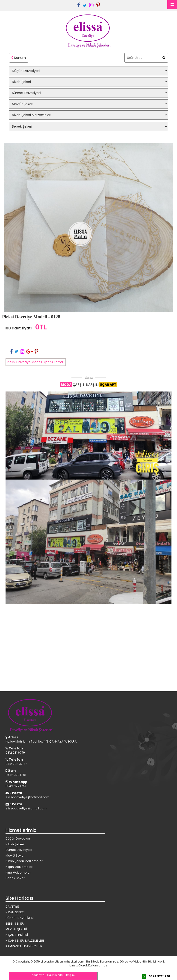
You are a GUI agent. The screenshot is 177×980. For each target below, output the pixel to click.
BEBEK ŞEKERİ (15, 924)
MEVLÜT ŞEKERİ (16, 929)
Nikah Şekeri (15, 844)
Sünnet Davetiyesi (19, 850)
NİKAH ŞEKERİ (15, 912)
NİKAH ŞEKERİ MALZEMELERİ (25, 941)
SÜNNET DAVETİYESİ (19, 918)
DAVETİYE (12, 907)
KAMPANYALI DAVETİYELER (24, 946)
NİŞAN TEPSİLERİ (17, 935)
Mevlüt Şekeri (15, 856)
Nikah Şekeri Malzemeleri (24, 861)
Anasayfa (38, 975)
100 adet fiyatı (18, 328)
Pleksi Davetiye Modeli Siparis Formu (36, 362)
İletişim (70, 975)
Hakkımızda (55, 975)
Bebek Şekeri (15, 878)
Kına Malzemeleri (18, 873)
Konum (19, 58)
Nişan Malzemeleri (19, 867)
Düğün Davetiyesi (18, 839)
